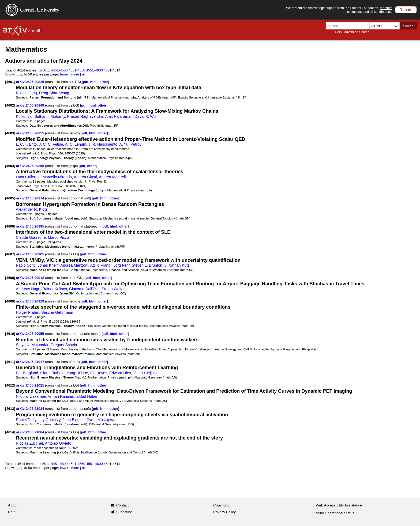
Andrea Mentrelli (113, 177)
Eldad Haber (87, 396)
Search (408, 26)
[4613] (10, 409)
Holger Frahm (27, 312)
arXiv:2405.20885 (31, 226)
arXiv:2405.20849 (31, 105)
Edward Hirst (120, 373)
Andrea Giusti (85, 177)
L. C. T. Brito (26, 144)
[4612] (10, 385)
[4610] (10, 334)
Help (338, 32)
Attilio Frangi (101, 265)
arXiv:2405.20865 (31, 166)
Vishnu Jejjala (145, 373)
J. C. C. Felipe (51, 144)
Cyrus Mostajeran (102, 420)
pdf (85, 82)
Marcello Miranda (57, 177)
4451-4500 (59, 70)
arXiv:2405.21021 (31, 385)
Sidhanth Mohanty (50, 116)
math (37, 31)
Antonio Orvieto (58, 443)
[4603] (10, 133)
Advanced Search (357, 32)
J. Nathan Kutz (177, 265)
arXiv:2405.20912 (31, 278)
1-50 (43, 70)
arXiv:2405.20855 (31, 133)
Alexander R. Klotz (32, 209)
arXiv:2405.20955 (31, 334)
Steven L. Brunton (147, 265)
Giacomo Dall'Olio (84, 289)
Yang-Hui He (77, 373)
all (84, 74)
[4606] (10, 226)
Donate (406, 10)
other (104, 82)
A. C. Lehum (76, 144)
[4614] (10, 432)
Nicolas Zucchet (29, 443)
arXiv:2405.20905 (31, 254)
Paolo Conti (26, 265)
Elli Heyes (99, 373)
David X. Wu (145, 116)
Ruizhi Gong (26, 93)
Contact (123, 505)
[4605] (10, 198)
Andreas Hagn (28, 289)
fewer (64, 74)
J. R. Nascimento (103, 144)
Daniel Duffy (26, 420)
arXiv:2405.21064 (31, 432)
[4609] (10, 301)
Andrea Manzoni (74, 265)
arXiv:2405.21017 (31, 362)
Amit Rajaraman (119, 116)
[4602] (10, 105)
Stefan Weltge (113, 289)
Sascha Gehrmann (57, 312)
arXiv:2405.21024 (31, 409)
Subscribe (124, 512)
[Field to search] (385, 26)
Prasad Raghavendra (85, 116)
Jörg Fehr (122, 265)
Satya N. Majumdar (32, 345)
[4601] (10, 82)
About (13, 505)
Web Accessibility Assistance (339, 505)
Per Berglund (27, 373)
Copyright (221, 505)
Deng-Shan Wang (54, 93)
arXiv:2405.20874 (31, 198)
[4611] (10, 362)
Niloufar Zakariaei (31, 396)
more (75, 74)
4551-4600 (95, 70)
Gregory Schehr (64, 345)
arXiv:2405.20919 (31, 301)
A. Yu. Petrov (130, 144)
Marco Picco (58, 237)
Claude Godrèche (31, 237)
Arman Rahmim (61, 396)
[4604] (10, 166)
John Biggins (73, 420)
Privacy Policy (224, 512)
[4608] (10, 278)
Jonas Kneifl (48, 265)
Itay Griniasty (49, 420)
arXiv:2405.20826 (31, 82)
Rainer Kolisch (55, 289)
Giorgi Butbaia (52, 373)
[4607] (10, 254)
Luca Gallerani (28, 177)
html (94, 82)
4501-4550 (77, 70)
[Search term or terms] (349, 26)
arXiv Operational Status (337, 513)
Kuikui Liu (24, 116)
